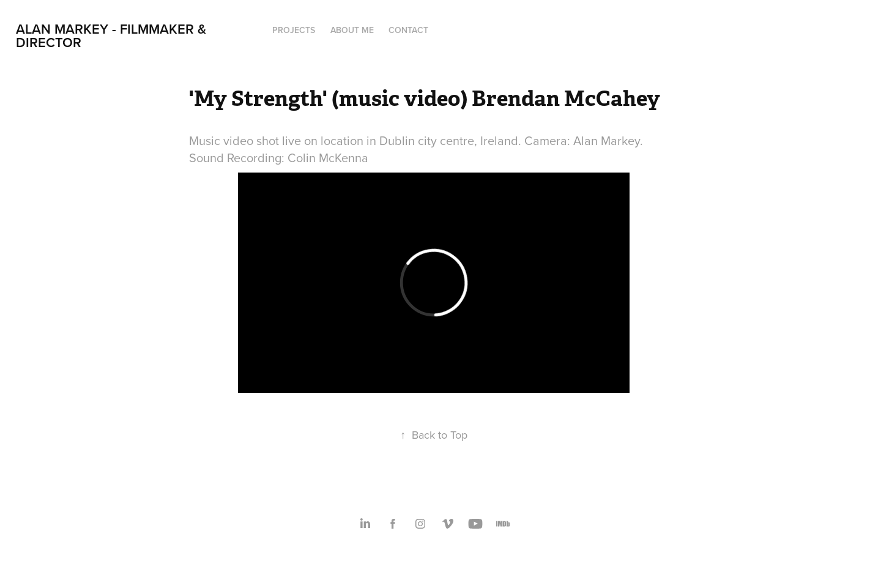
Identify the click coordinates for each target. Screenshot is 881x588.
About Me (352, 30)
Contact (408, 30)
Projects (294, 30)
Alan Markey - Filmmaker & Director (113, 35)
